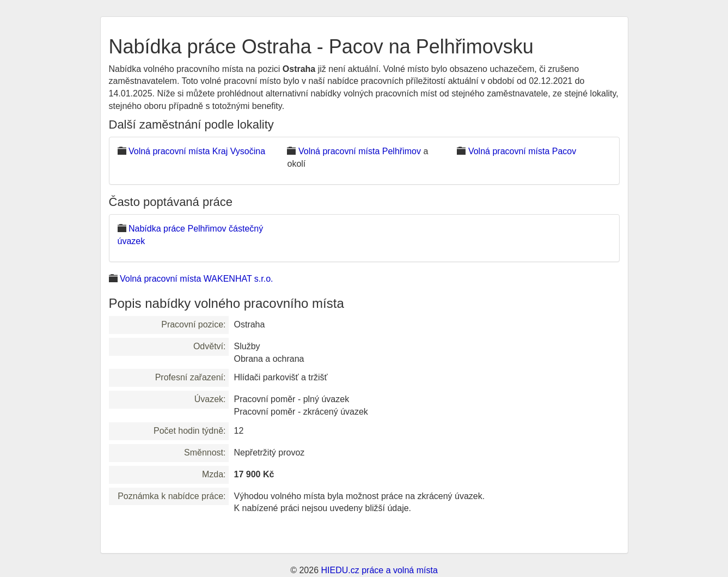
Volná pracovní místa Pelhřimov (360, 151)
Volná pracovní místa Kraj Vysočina (197, 151)
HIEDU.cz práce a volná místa (379, 570)
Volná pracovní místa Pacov (522, 151)
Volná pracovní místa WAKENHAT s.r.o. (197, 279)
